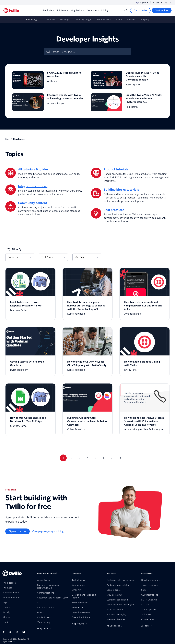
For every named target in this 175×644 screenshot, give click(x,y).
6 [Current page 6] (104, 458)
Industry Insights (84, 20)
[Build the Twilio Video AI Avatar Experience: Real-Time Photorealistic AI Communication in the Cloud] (127, 102)
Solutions (62, 10)
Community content (33, 203)
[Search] (126, 10)
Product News (104, 20)
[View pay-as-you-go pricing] (48, 531)
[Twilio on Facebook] (5, 632)
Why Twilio (77, 10)
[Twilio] (11, 10)
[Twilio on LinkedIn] (18, 632)
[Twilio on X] (11, 632)
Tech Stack (53, 257)
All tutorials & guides (33, 169)
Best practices (114, 210)
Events (119, 20)
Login (168, 2)
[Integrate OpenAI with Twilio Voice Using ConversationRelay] (48, 102)
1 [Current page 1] (63, 458)
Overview (51, 20)
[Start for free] (162, 10)
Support (158, 2)
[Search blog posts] (91, 52)
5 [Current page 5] (96, 458)
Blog (7, 139)
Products (49, 10)
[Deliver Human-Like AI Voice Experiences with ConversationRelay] (127, 80)
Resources (93, 10)
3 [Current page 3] (79, 458)
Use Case (87, 257)
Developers (66, 20)
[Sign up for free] (17, 531)
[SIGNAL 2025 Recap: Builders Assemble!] (48, 80)
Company (144, 20)
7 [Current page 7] (112, 458)
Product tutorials (116, 169)
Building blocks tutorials (121, 190)
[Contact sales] (140, 10)
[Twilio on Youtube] (25, 632)
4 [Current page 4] (87, 458)
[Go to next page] (120, 458)
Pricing (106, 10)
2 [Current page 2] (71, 458)
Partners (131, 20)
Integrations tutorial (33, 186)
